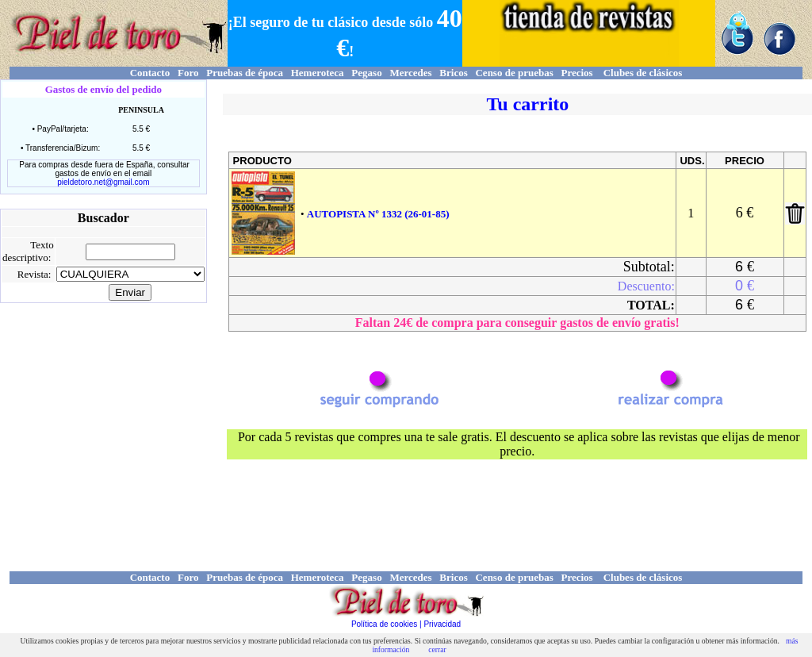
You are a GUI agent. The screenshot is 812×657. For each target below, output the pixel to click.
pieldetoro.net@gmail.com (103, 182)
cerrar (437, 649)
